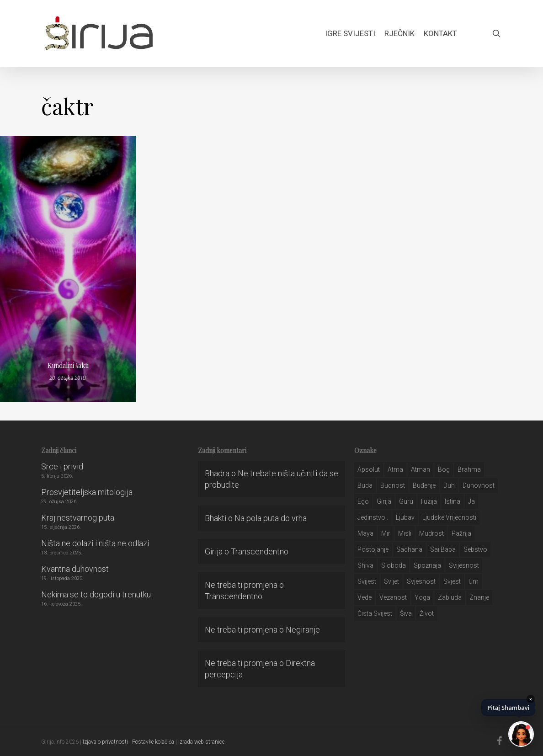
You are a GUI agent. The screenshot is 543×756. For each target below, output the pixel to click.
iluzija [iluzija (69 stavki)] (429, 501)
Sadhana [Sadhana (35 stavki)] (409, 549)
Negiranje (303, 630)
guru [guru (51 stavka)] (406, 501)
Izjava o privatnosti (105, 742)
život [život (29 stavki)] (427, 613)
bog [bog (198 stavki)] (444, 469)
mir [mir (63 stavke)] (386, 533)
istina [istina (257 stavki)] (452, 501)
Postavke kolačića (153, 742)
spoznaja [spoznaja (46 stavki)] (427, 565)
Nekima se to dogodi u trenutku (96, 594)
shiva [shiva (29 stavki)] (365, 565)
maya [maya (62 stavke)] (365, 533)
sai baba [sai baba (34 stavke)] (443, 549)
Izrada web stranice (201, 742)
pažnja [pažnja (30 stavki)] (461, 533)
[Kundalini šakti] (68, 269)
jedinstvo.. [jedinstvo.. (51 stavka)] (373, 517)
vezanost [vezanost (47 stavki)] (393, 597)
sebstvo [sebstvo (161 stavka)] (475, 549)
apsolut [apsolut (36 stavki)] (369, 469)
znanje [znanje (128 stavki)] (479, 597)
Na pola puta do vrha (271, 518)
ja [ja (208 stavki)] (471, 501)
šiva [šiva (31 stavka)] (406, 613)
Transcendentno (260, 551)
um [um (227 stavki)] (474, 581)
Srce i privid (62, 466)
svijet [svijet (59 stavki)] (391, 581)
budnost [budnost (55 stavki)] (393, 485)
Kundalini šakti (68, 365)
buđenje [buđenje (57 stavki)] (424, 485)
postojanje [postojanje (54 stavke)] (373, 549)
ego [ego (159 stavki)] (363, 501)
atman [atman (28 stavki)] (421, 469)
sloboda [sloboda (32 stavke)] (394, 565)
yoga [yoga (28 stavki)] (422, 597)
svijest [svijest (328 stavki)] (367, 581)
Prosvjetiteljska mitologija (87, 492)
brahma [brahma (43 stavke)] (469, 469)
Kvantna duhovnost (75, 569)
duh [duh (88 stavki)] (449, 485)
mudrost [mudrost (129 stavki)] (431, 533)
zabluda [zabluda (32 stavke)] (450, 597)
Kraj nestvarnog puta (78, 518)
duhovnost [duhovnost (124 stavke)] (479, 485)
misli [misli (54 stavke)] (405, 533)
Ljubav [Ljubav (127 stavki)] (405, 517)
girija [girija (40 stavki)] (384, 501)
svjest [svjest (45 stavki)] (452, 581)
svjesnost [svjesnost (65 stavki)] (421, 581)
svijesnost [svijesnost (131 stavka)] (464, 565)
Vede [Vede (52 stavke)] (365, 597)
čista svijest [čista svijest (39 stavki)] (375, 613)
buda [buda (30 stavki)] (365, 485)
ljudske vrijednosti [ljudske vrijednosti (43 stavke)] (449, 517)
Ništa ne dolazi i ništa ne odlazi (95, 543)
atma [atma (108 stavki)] (395, 469)
